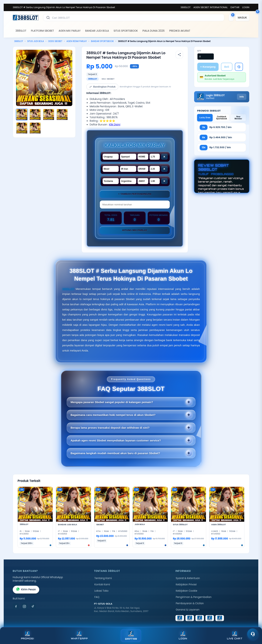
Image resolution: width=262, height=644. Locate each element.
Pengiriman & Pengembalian (194, 597)
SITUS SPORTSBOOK (126, 31)
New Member (238, 118)
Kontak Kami (102, 585)
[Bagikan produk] (179, 55)
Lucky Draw (205, 118)
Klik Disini (115, 125)
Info (242, 97)
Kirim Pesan (26, 590)
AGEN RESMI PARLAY (77, 41)
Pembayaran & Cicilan (190, 603)
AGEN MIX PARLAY (70, 31)
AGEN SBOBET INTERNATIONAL (211, 7)
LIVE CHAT (235, 636)
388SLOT (186, 7)
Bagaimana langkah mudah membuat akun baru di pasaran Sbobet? (115, 453)
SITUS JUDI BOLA (36, 41)
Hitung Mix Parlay (135, 230)
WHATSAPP (79, 636)
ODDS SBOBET (55, 41)
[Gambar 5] (22, 128)
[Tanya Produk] (239, 67)
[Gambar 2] (35, 115)
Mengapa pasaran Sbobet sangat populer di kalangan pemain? (112, 402)
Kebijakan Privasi (186, 585)
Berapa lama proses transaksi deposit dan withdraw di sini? (110, 428)
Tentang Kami (103, 578)
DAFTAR (235, 7)
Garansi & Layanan (188, 610)
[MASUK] (242, 18)
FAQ (97, 597)
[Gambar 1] (22, 115)
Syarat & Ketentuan (188, 578)
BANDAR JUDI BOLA (97, 31)
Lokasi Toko (102, 591)
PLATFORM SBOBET (42, 31)
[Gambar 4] (62, 115)
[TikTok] (33, 606)
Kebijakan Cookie (187, 591)
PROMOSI (27, 636)
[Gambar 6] (35, 128)
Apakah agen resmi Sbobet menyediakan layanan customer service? (116, 440)
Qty (199, 51)
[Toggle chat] (253, 634)
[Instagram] (24, 606)
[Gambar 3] (49, 115)
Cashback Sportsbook (222, 118)
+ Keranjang (208, 67)
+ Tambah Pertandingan (135, 194)
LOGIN (246, 7)
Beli (227, 67)
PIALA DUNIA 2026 (153, 31)
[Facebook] (16, 606)
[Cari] (48, 18)
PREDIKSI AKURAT (180, 31)
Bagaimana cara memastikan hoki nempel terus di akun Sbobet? (113, 415)
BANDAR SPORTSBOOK (102, 41)
